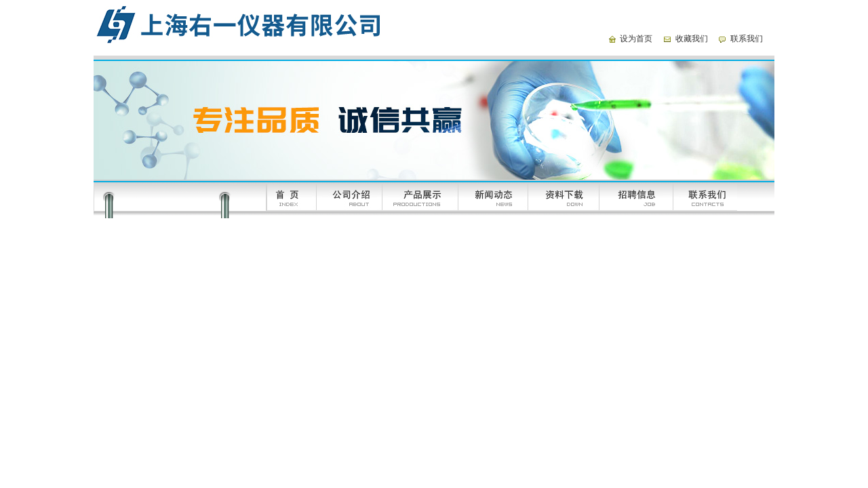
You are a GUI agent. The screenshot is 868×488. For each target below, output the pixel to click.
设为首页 (636, 39)
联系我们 (747, 39)
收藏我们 (692, 39)
